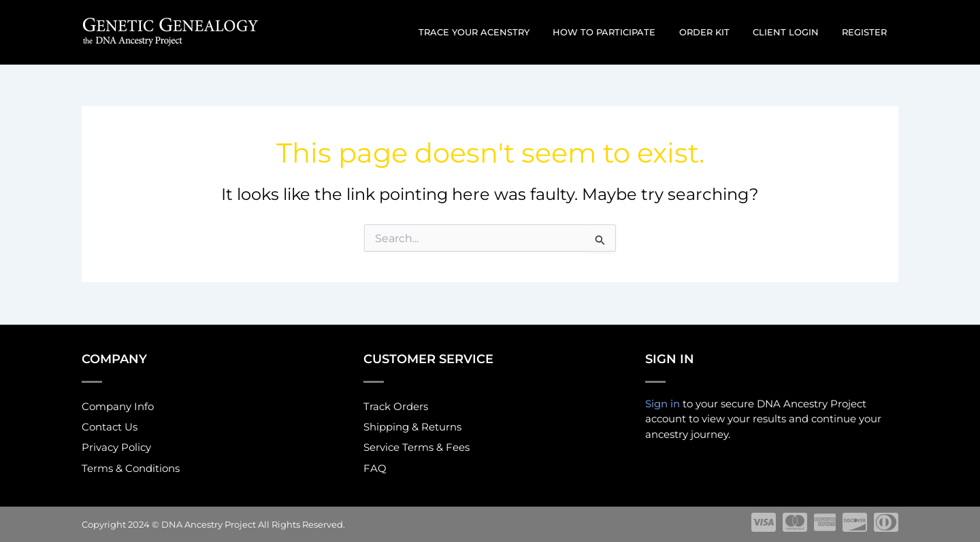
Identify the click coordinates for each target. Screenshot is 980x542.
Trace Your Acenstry (499, 32)
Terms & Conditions (131, 469)
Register (867, 32)
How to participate (624, 32)
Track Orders (396, 406)
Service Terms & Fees (416, 448)
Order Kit (718, 32)
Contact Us (110, 427)
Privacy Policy (116, 448)
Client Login (794, 32)
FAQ (375, 469)
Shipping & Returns (412, 427)
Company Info (118, 406)
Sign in (663, 402)
